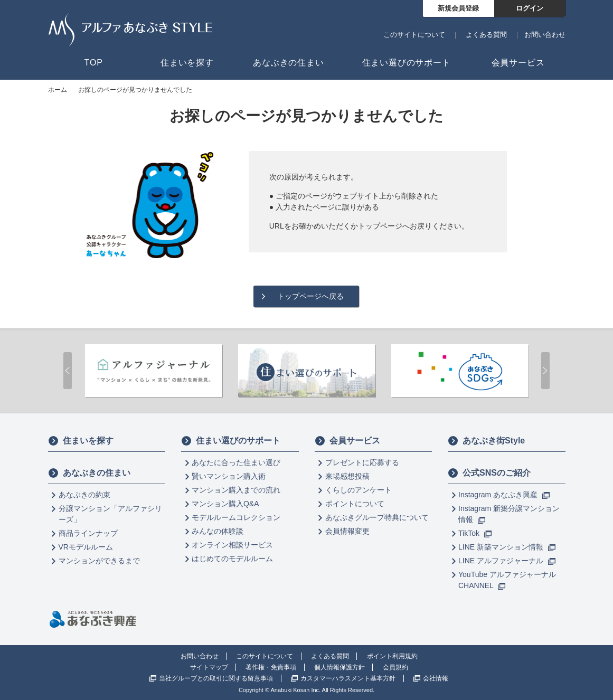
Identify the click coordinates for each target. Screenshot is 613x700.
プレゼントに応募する (362, 462)
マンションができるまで (99, 561)
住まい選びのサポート (231, 441)
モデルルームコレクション (236, 517)
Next (545, 371)
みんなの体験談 (218, 531)
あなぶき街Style (486, 441)
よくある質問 (486, 35)
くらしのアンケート (359, 490)
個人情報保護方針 (339, 667)
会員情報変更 (347, 531)
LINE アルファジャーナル (507, 561)
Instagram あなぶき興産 (504, 495)
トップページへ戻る (310, 296)
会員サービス (347, 441)
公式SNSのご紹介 (489, 473)
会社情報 (436, 678)
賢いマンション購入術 (229, 476)
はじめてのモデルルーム (232, 559)
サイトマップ (209, 667)
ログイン (530, 8)
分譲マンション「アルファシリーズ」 (110, 514)
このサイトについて (414, 35)
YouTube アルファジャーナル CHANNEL (507, 580)
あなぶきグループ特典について (377, 517)
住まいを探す (81, 441)
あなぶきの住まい (89, 473)
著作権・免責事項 (271, 667)
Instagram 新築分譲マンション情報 (509, 514)
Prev (68, 371)
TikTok (475, 533)
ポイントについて (355, 504)
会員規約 (395, 667)
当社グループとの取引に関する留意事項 (216, 678)
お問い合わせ (545, 35)
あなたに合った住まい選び (236, 462)
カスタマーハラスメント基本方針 (348, 678)
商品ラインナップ (88, 533)
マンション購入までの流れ (236, 490)
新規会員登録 (458, 8)
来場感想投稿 (347, 476)
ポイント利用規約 (392, 656)
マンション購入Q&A (225, 504)
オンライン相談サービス (232, 545)
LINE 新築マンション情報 (507, 547)
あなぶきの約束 (84, 495)
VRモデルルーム (86, 547)
